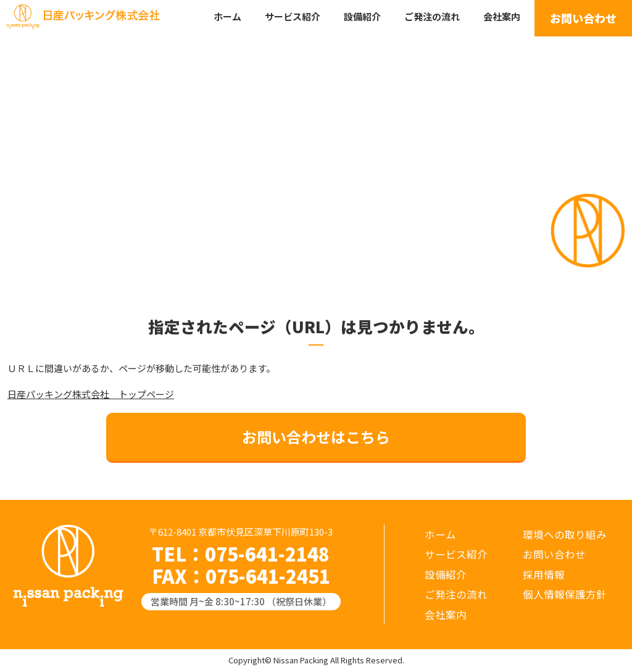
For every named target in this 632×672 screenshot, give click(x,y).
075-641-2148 (267, 554)
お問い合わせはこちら (316, 437)
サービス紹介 (293, 16)
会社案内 (502, 16)
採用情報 (544, 575)
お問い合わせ (583, 18)
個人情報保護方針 (565, 594)
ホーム (227, 16)
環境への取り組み (565, 534)
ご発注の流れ (432, 16)
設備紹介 (362, 16)
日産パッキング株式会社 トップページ (91, 394)
